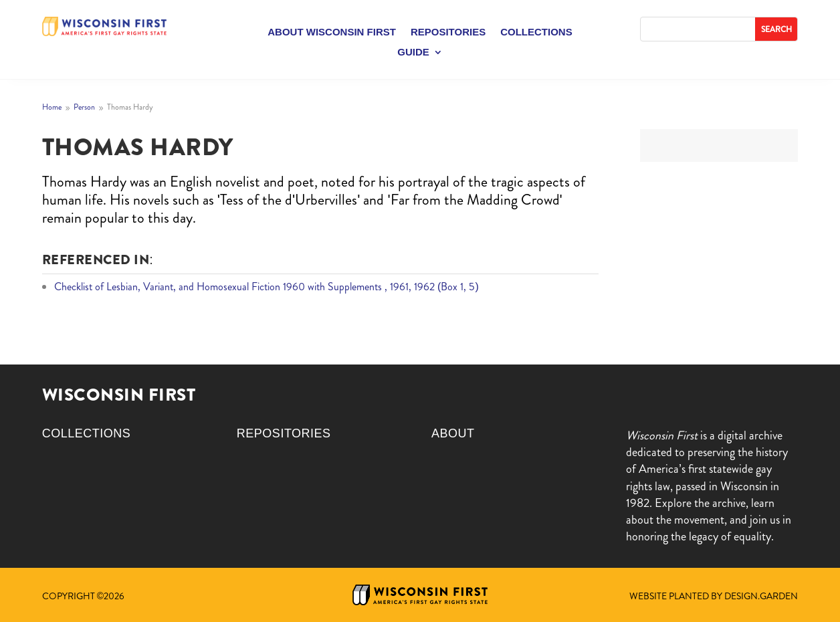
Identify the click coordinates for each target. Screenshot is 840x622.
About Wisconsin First (332, 32)
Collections (536, 32)
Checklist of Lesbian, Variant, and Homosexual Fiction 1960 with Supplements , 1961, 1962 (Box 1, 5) (267, 287)
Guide (413, 53)
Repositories (448, 32)
